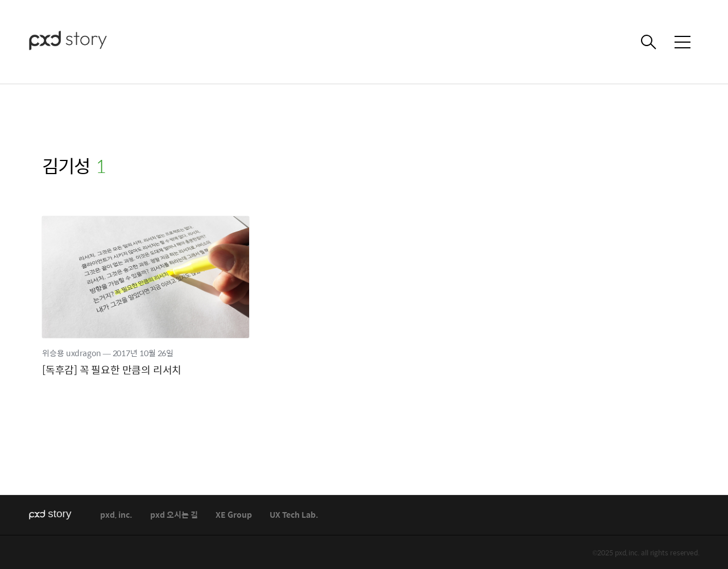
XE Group (234, 515)
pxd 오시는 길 (174, 515)
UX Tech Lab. (294, 515)
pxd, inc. (116, 515)
